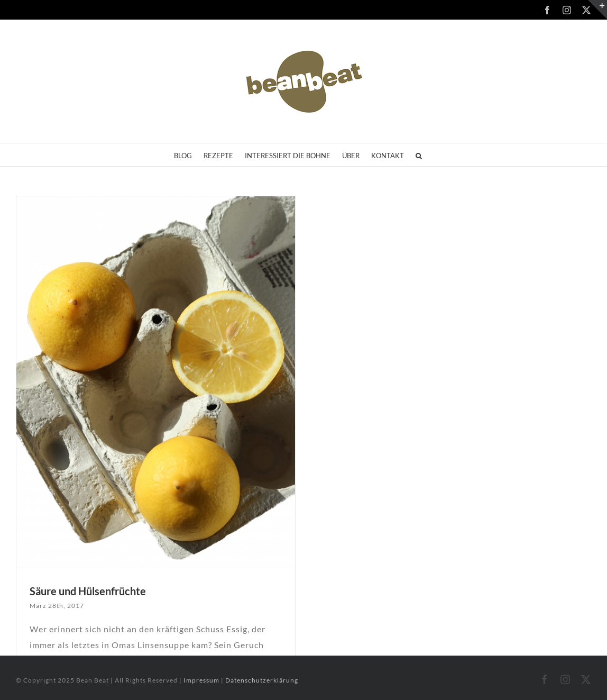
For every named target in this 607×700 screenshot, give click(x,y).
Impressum (202, 680)
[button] (419, 155)
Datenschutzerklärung (262, 680)
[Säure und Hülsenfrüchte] (156, 382)
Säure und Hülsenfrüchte (88, 591)
